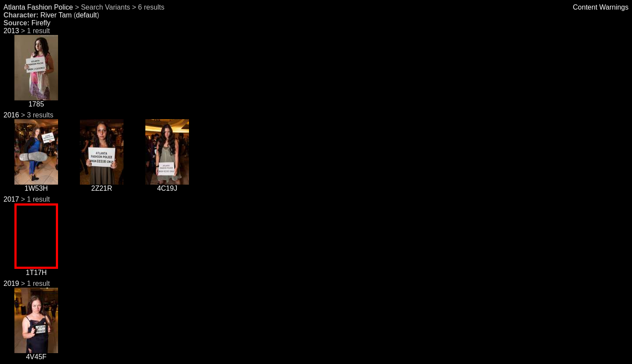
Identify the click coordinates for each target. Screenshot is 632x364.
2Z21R (102, 185)
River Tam (56, 15)
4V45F (36, 354)
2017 (11, 199)
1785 (36, 101)
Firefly (41, 23)
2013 (11, 31)
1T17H (36, 270)
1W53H (36, 185)
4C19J (167, 185)
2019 (11, 283)
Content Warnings (601, 7)
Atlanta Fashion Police (38, 7)
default (86, 15)
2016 (11, 115)
